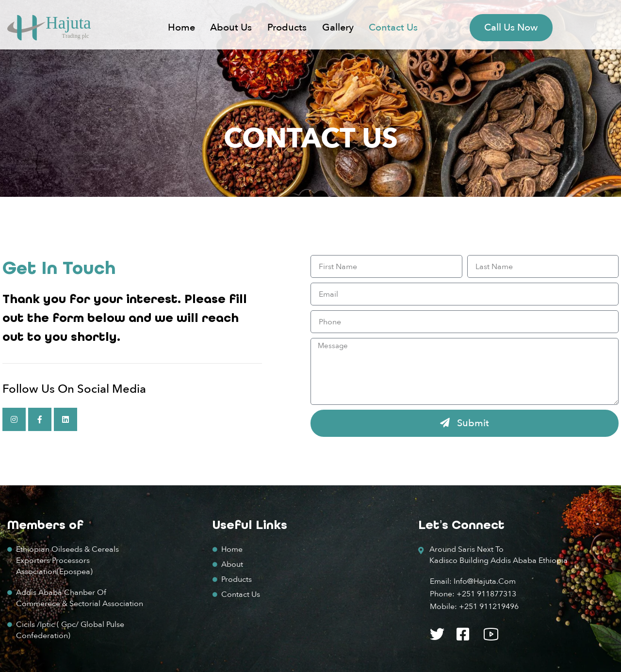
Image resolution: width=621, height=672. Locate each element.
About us (231, 27)
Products (287, 27)
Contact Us (393, 27)
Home (181, 27)
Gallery (338, 27)
